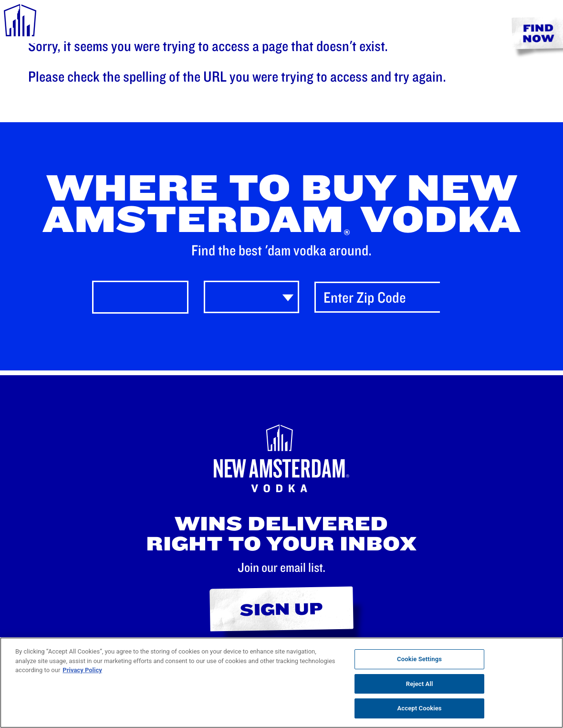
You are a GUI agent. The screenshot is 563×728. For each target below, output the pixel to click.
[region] (281, 683)
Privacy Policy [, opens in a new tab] (82, 670)
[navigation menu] (20, 22)
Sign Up (282, 609)
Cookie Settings (419, 659)
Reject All (420, 684)
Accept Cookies (420, 708)
